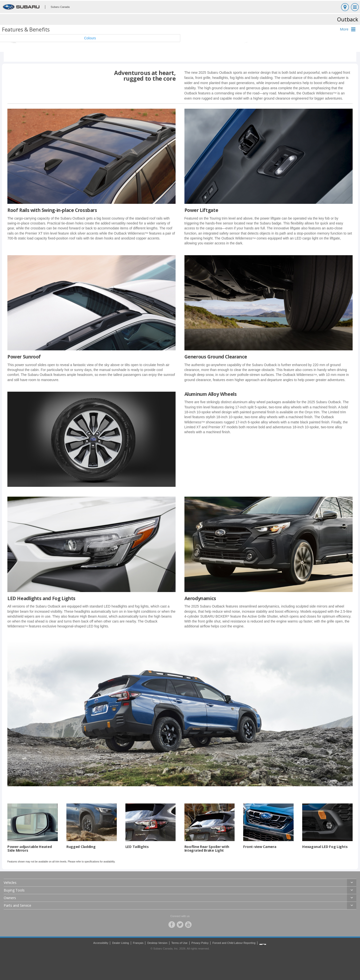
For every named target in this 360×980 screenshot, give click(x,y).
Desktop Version (157, 943)
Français (138, 943)
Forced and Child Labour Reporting (234, 943)
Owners (10, 898)
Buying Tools (14, 890)
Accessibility (101, 943)
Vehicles (10, 883)
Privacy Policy (200, 943)
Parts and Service (17, 905)
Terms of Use (180, 943)
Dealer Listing (120, 943)
